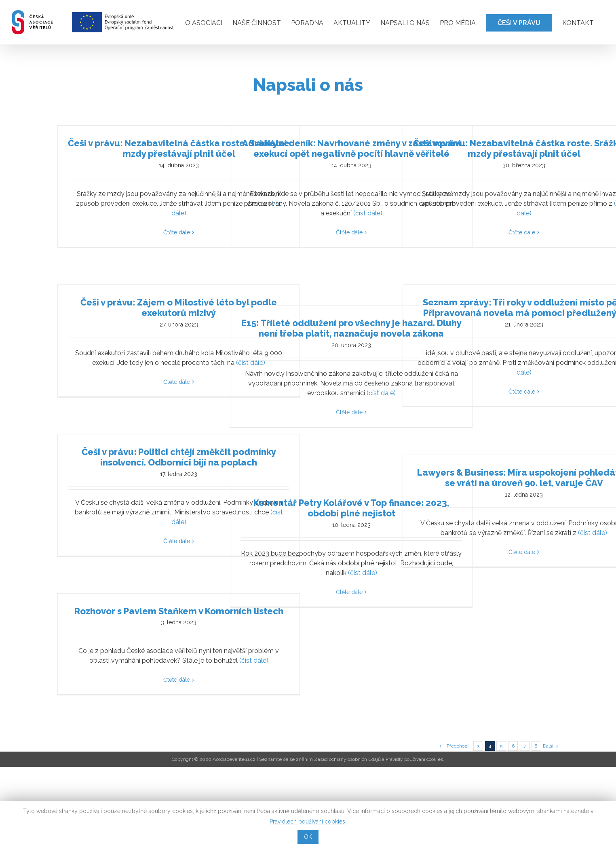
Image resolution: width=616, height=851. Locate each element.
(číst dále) (368, 213)
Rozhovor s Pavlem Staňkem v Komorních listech (179, 611)
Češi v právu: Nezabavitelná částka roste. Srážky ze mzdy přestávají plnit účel (179, 148)
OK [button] (308, 837)
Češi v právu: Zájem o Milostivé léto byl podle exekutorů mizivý (179, 308)
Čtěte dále (177, 232)
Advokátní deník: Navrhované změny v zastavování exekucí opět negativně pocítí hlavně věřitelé (351, 148)
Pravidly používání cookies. (415, 759)
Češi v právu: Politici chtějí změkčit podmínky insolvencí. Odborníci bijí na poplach (179, 457)
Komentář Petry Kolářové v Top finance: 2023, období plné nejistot (351, 508)
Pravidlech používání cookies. (308, 822)
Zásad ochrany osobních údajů (347, 759)
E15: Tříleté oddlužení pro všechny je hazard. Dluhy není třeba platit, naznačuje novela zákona (351, 328)
